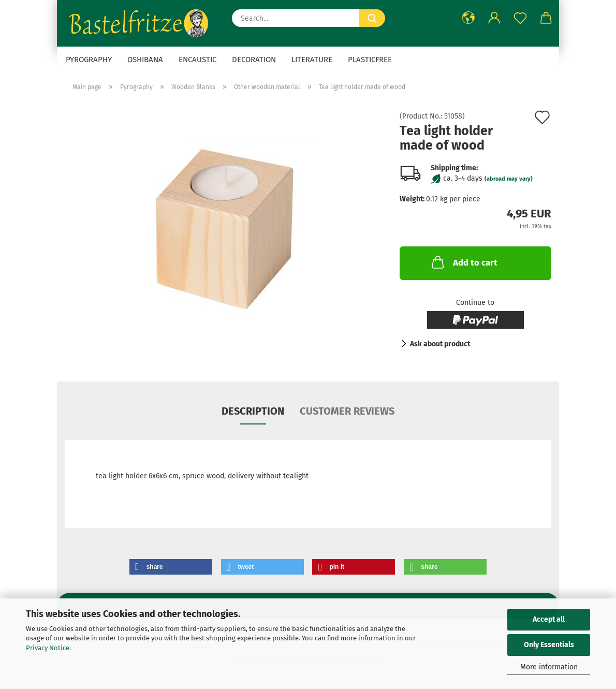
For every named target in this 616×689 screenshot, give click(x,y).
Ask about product (440, 344)
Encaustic (197, 60)
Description (253, 411)
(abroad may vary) (509, 179)
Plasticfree (370, 60)
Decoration (254, 60)
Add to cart (464, 262)
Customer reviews (347, 411)
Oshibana (145, 60)
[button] (468, 18)
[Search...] (372, 18)
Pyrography (89, 60)
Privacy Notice (48, 648)
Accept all (549, 619)
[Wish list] (520, 18)
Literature (312, 60)
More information (549, 667)
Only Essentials (549, 645)
